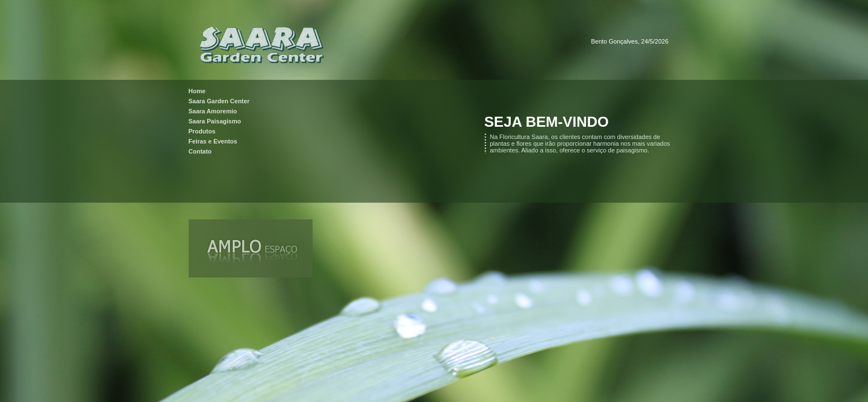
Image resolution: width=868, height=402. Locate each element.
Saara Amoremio (213, 111)
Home (197, 91)
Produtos (202, 131)
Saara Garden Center (219, 101)
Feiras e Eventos (213, 141)
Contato (200, 151)
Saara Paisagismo (215, 121)
